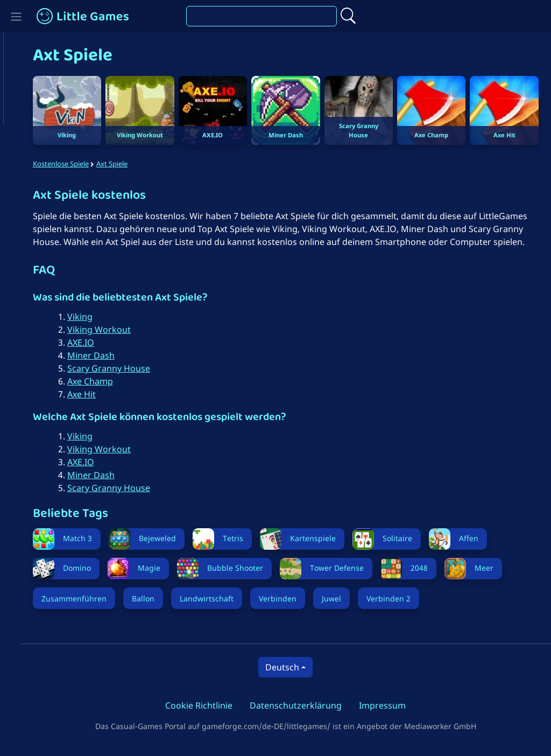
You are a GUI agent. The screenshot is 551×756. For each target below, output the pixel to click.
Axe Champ (102, 393)
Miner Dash (103, 367)
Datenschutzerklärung (302, 717)
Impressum (389, 717)
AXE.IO (93, 354)
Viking (92, 328)
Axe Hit (93, 405)
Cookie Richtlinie (205, 717)
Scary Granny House (121, 380)
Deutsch (288, 678)
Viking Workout (111, 341)
